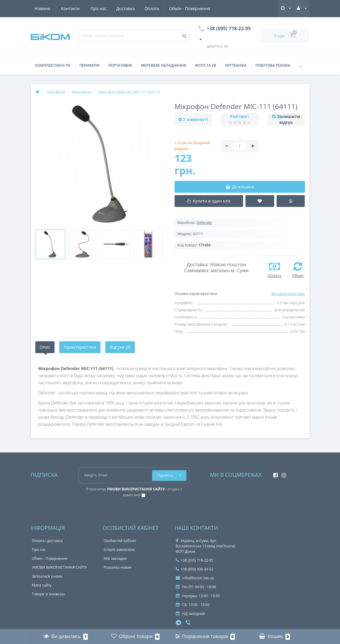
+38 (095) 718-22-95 (195, 560)
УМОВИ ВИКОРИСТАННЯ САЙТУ (60, 567)
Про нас (43, 8)
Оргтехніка (236, 65)
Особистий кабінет (120, 541)
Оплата (98, 8)
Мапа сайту (42, 585)
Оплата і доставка (47, 541)
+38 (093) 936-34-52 (195, 569)
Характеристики (80, 347)
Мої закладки (115, 558)
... (301, 65)
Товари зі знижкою (48, 594)
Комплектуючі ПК (53, 65)
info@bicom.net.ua (195, 578)
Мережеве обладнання (164, 65)
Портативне (120, 65)
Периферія (90, 65)
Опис (45, 347)
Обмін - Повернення (137, 8)
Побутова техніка (273, 65)
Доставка (71, 8)
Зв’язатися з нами (47, 576)
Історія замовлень (119, 550)
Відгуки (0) (120, 347)
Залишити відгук (288, 119)
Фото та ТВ (206, 65)
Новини (176, 8)
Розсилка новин (118, 567)
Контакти (204, 8)
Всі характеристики (288, 294)
